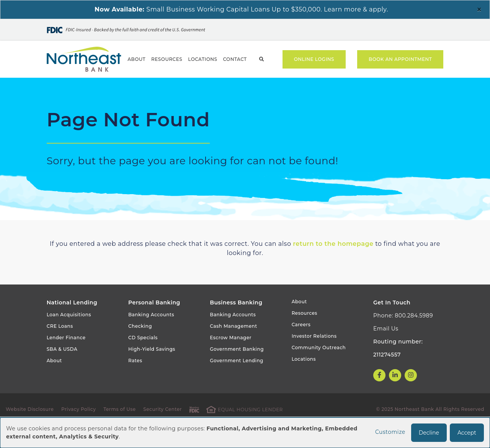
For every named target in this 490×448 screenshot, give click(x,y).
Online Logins (314, 59)
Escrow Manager (231, 358)
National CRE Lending (322, 88)
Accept (467, 433)
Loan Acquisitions (69, 335)
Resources (167, 59)
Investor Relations (314, 357)
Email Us (386, 349)
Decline (429, 433)
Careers (301, 345)
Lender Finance (66, 358)
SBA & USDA (62, 370)
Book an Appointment (400, 59)
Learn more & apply (355, 9)
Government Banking (233, 88)
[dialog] (245, 433)
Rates (135, 381)
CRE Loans (60, 347)
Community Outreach (319, 368)
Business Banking (149, 88)
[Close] (479, 10)
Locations (203, 59)
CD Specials (143, 358)
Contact (235, 59)
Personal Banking (71, 88)
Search (262, 59)
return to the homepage (333, 264)
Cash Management (233, 347)
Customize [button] (390, 432)
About (136, 59)
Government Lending (237, 381)
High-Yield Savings (152, 370)
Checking (140, 347)
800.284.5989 (414, 336)
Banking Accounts (151, 335)
